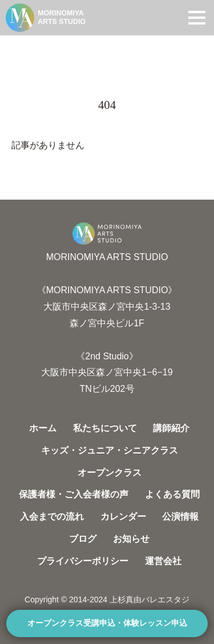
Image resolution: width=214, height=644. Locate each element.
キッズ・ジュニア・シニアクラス (110, 450)
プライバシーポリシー (83, 561)
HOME (23, 47)
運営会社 (163, 561)
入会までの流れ (52, 517)
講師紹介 (171, 428)
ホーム (43, 428)
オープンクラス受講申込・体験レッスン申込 (107, 623)
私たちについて (105, 428)
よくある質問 (172, 494)
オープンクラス (110, 473)
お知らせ (131, 539)
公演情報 (180, 517)
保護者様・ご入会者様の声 (74, 494)
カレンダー (123, 517)
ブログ (83, 539)
